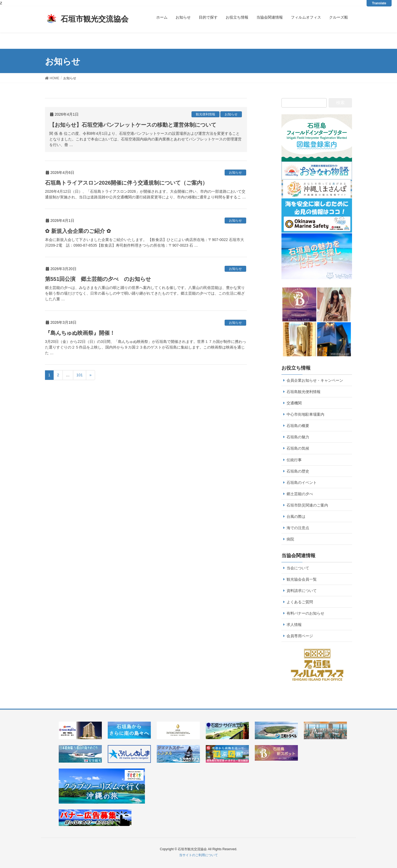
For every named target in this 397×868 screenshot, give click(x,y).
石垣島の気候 (298, 448)
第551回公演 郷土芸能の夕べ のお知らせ (98, 279)
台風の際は (296, 516)
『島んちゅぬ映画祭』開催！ (80, 333)
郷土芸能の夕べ (300, 494)
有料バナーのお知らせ (305, 613)
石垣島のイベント (302, 483)
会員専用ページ (300, 636)
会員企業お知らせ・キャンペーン (315, 380)
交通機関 (294, 403)
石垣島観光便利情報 (304, 392)
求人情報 (294, 625)
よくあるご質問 (300, 602)
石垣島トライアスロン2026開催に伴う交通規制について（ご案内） (126, 183)
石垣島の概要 (298, 426)
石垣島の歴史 (298, 471)
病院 (290, 539)
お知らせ (231, 114)
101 (80, 375)
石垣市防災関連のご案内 (307, 505)
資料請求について (302, 591)
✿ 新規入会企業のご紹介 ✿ (78, 231)
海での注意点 (298, 528)
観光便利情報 (206, 114)
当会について (298, 568)
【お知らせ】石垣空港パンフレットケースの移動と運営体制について (133, 125)
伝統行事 (294, 460)
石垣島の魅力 (298, 437)
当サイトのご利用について (198, 855)
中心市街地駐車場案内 (305, 414)
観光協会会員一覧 (302, 579)
